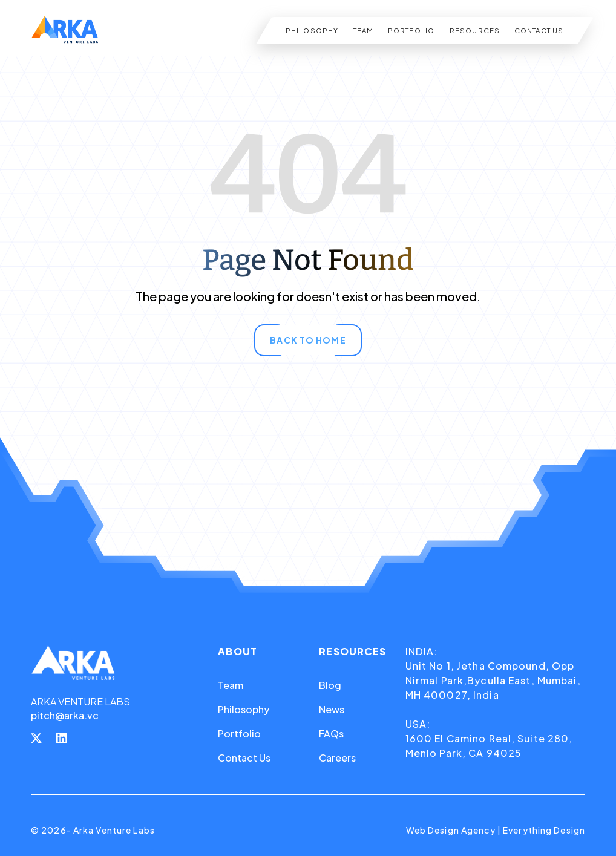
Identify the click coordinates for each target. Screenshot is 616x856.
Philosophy (244, 709)
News (332, 709)
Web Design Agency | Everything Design (496, 830)
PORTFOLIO (411, 31)
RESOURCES (474, 31)
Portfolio (239, 733)
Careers (337, 758)
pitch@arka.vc (65, 715)
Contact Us (244, 758)
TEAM (363, 31)
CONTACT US (539, 31)
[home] (65, 31)
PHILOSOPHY (312, 31)
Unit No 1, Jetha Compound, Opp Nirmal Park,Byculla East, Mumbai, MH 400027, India (493, 680)
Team (231, 685)
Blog (330, 685)
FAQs (331, 733)
